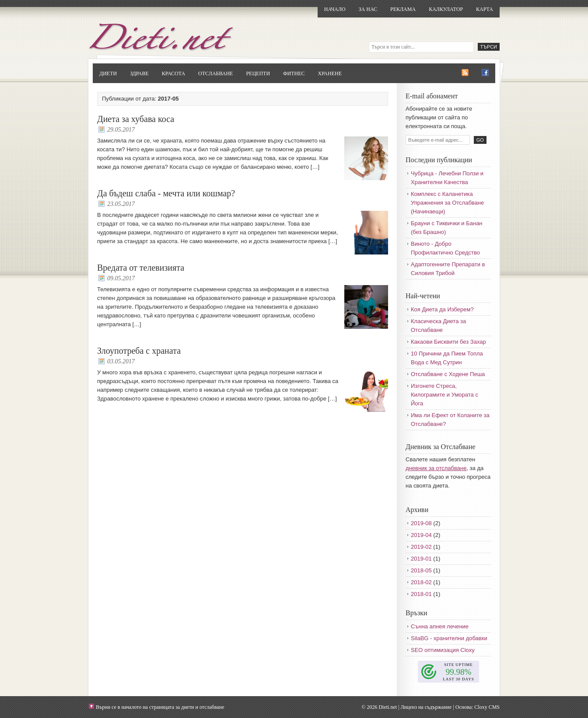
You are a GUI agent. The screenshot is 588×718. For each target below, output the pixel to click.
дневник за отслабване (436, 468)
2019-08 (421, 523)
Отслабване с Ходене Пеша (448, 374)
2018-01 (421, 594)
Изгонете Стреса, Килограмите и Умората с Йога (444, 395)
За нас (368, 9)
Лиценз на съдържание (426, 707)
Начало (335, 9)
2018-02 (421, 582)
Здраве (139, 73)
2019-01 (421, 559)
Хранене (330, 73)
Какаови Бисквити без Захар (448, 342)
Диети (108, 73)
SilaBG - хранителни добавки (449, 638)
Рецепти (258, 73)
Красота (173, 73)
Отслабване (215, 73)
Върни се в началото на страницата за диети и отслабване (160, 707)
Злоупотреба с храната (139, 351)
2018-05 (421, 570)
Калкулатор (446, 9)
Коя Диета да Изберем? (442, 309)
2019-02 (421, 547)
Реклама (403, 9)
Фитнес (294, 73)
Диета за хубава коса (136, 119)
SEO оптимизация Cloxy (443, 650)
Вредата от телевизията (141, 268)
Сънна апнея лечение (440, 626)
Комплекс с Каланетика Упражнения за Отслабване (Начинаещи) (447, 203)
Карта (485, 9)
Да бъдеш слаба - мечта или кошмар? (166, 193)
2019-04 (421, 535)
